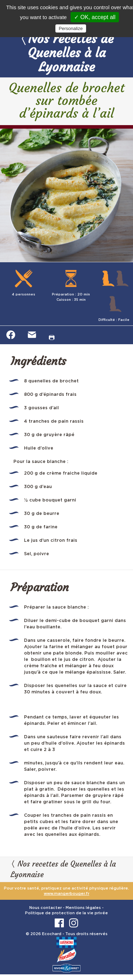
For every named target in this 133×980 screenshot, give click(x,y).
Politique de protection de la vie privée (66, 913)
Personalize (71, 28)
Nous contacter (46, 908)
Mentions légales (83, 908)
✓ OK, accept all (95, 17)
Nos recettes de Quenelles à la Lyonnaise (66, 53)
